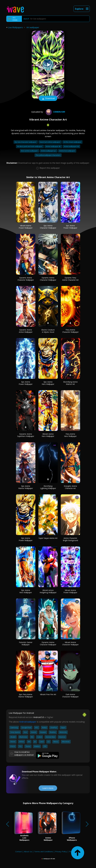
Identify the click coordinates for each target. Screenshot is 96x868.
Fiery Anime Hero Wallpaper (70, 435)
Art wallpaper (33, 27)
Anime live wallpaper (67, 151)
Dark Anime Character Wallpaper (70, 696)
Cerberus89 (55, 112)
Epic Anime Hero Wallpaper (48, 383)
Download (48, 99)
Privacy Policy (61, 851)
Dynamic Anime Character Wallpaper (26, 279)
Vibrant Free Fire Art (48, 694)
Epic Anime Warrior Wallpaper (26, 487)
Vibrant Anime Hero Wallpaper (48, 435)
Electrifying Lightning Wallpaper (48, 487)
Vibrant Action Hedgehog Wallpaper (48, 591)
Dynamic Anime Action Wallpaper (26, 331)
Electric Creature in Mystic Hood (48, 331)
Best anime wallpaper (30, 151)
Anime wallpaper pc (49, 151)
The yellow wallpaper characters (48, 155)
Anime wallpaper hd (71, 146)
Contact (19, 851)
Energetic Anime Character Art (70, 487)
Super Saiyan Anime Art (48, 538)
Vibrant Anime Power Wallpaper (26, 227)
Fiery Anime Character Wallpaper (70, 331)
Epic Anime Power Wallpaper (70, 227)
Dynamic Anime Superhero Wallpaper (26, 435)
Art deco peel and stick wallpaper (30, 146)
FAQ (71, 851)
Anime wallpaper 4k (53, 146)
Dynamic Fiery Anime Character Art (70, 279)
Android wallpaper (28, 722)
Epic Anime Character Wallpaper (48, 227)
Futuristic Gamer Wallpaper (26, 643)
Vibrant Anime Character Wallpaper (70, 643)
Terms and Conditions (44, 851)
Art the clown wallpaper (72, 142)
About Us (28, 851)
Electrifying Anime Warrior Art (70, 383)
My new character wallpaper (26, 142)
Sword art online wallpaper (50, 142)
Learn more (48, 788)
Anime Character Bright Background (70, 539)
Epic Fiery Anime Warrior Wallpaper (26, 696)
